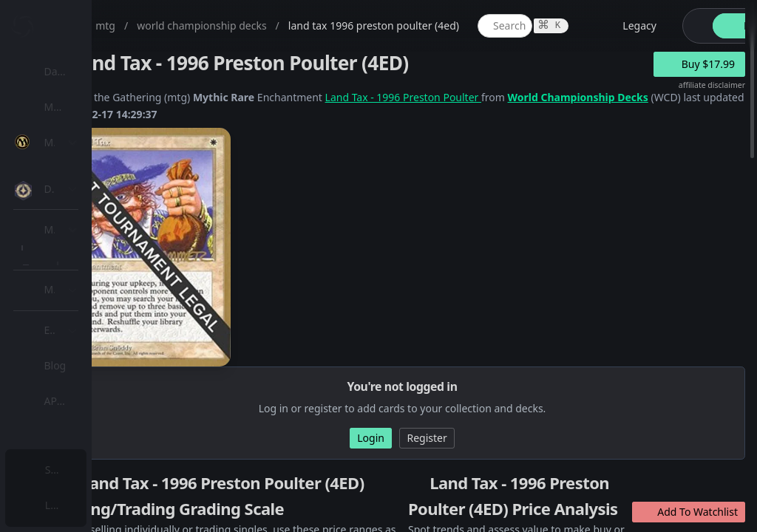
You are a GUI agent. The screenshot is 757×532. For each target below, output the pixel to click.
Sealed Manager (101, 431)
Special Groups (98, 249)
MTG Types (88, 284)
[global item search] (650, 26)
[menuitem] (96, 72)
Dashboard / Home (94, 71)
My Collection (81, 107)
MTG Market (91, 213)
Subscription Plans (93, 470)
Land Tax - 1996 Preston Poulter (548, 97)
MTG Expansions (102, 178)
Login (62, 505)
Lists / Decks (91, 396)
